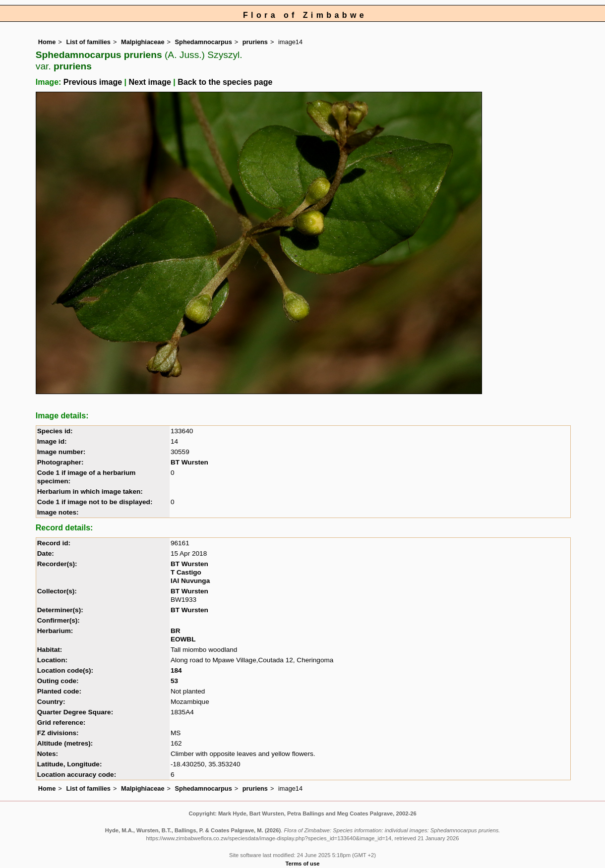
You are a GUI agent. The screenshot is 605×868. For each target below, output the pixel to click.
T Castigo (186, 572)
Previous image (93, 82)
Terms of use (303, 864)
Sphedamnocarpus (204, 42)
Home (47, 42)
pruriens (255, 42)
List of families (88, 42)
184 (176, 670)
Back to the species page (225, 82)
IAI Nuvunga (190, 581)
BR (176, 631)
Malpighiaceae (143, 42)
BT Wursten (189, 462)
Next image (150, 82)
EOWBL (183, 639)
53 (174, 681)
